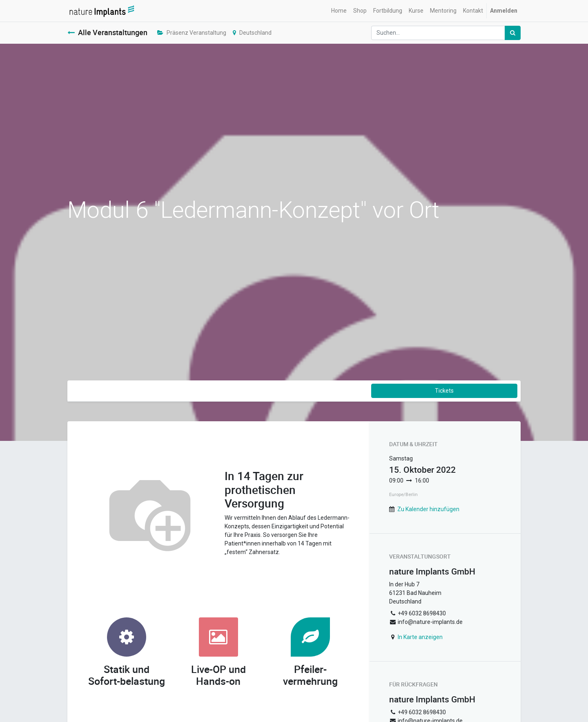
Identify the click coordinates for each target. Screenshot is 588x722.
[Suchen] (513, 33)
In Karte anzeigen (420, 637)
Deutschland (252, 33)
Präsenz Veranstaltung (192, 33)
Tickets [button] (444, 391)
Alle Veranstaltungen (107, 32)
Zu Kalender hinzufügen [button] (428, 509)
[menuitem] (339, 11)
